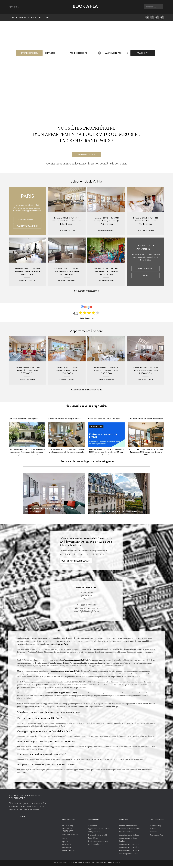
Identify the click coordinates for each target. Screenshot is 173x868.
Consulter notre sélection (86, 291)
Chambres (50, 53)
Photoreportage (155, 828)
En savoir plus (145, 269)
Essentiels (153, 834)
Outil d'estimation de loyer (98, 843)
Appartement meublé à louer (99, 831)
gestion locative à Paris (59, 646)
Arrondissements (79, 53)
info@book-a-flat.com (71, 837)
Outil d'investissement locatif (76, 563)
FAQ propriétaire (95, 834)
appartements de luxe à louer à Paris (65, 673)
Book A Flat (87, 8)
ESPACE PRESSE (69, 853)
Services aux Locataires (128, 828)
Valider (143, 53)
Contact (65, 841)
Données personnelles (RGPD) (108, 865)
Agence (65, 844)
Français (14, 7)
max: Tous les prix (113, 53)
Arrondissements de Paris (129, 837)
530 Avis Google (86, 319)
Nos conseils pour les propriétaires (86, 408)
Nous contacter (40, 18)
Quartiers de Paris (126, 834)
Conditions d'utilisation (85, 865)
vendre (24, 18)
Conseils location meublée (98, 837)
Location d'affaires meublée (130, 831)
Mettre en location (87, 154)
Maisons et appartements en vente (86, 391)
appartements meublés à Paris (77, 662)
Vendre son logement (96, 846)
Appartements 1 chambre (129, 846)
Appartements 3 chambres (129, 853)
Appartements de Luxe (128, 840)
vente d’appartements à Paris (66, 695)
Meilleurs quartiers (27, 226)
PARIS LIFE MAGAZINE (157, 822)
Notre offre (92, 828)
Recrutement (67, 847)
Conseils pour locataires (128, 856)
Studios (122, 843)
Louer (13, 18)
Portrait (152, 831)
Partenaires (66, 850)
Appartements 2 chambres (129, 849)
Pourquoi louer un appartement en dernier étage (114, 514)
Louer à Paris (93, 840)
